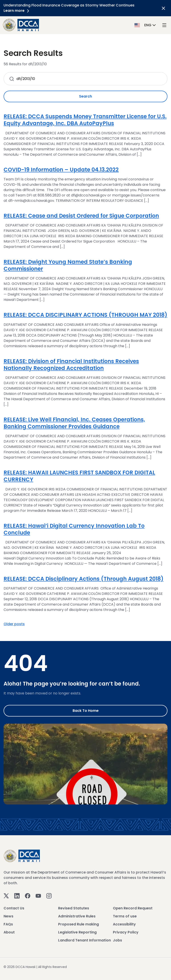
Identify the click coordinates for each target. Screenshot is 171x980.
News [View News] (8, 916)
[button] (146, 25)
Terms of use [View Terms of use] (125, 916)
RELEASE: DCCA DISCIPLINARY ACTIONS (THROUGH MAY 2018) (85, 315)
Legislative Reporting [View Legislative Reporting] (77, 932)
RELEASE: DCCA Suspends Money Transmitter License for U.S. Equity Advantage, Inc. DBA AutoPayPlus (85, 120)
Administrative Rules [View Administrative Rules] (77, 916)
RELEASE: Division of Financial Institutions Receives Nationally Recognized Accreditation (71, 365)
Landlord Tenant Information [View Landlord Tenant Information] (84, 940)
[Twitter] (6, 895)
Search (85, 96)
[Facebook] (28, 895)
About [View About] (9, 932)
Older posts (14, 624)
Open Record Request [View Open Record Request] (133, 908)
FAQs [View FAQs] (8, 924)
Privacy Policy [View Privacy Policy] (126, 932)
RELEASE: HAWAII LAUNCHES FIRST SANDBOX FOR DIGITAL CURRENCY (79, 476)
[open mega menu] (164, 25)
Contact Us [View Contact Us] (14, 908)
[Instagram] (49, 895)
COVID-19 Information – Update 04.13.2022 (61, 170)
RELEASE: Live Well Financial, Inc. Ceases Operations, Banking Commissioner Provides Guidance (74, 423)
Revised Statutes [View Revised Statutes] (74, 908)
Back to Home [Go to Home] (86, 711)
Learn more (17, 11)
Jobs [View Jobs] (117, 940)
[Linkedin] (17, 895)
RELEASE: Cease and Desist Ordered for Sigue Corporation (81, 216)
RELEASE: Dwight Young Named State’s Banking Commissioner (68, 265)
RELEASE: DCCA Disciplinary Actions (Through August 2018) (83, 579)
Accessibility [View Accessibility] (124, 924)
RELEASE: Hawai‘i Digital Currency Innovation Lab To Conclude (74, 529)
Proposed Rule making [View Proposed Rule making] (78, 924)
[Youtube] (38, 895)
